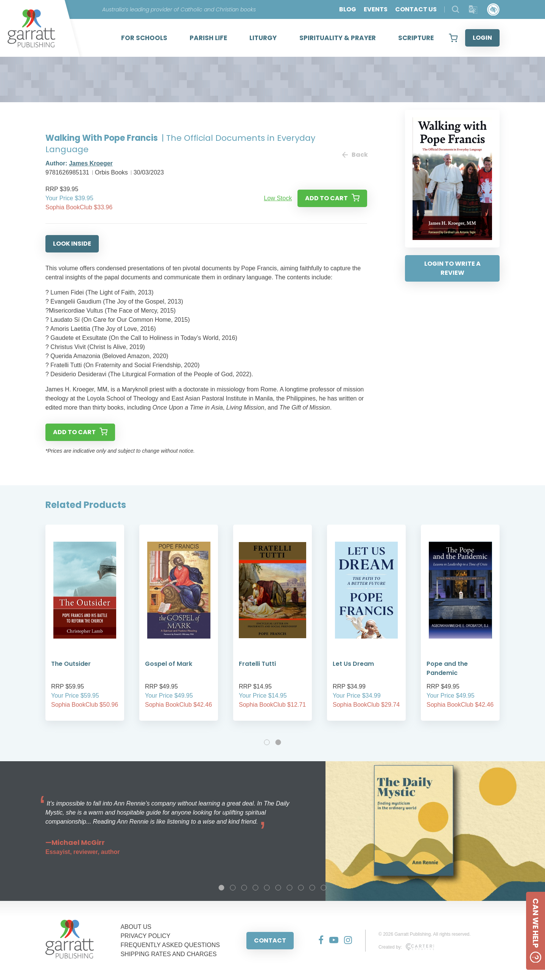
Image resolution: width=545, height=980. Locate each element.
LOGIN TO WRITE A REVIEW (452, 268)
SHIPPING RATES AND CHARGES (168, 954)
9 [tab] (312, 888)
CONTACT (270, 940)
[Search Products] (455, 9)
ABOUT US (136, 927)
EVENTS (376, 9)
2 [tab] (278, 742)
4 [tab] (255, 888)
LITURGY (263, 38)
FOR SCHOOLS (144, 38)
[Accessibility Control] (493, 10)
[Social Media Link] (318, 941)
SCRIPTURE (416, 38)
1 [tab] (267, 742)
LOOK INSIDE (72, 244)
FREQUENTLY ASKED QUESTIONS (170, 945)
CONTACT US (416, 9)
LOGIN (482, 38)
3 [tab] (244, 888)
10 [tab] (324, 888)
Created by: (406, 947)
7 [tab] (290, 888)
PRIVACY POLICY (145, 936)
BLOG (348, 9)
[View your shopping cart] (453, 38)
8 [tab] (301, 888)
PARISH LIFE (208, 38)
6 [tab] (278, 888)
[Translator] (473, 10)
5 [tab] (267, 888)
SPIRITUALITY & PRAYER (338, 38)
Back (355, 155)
